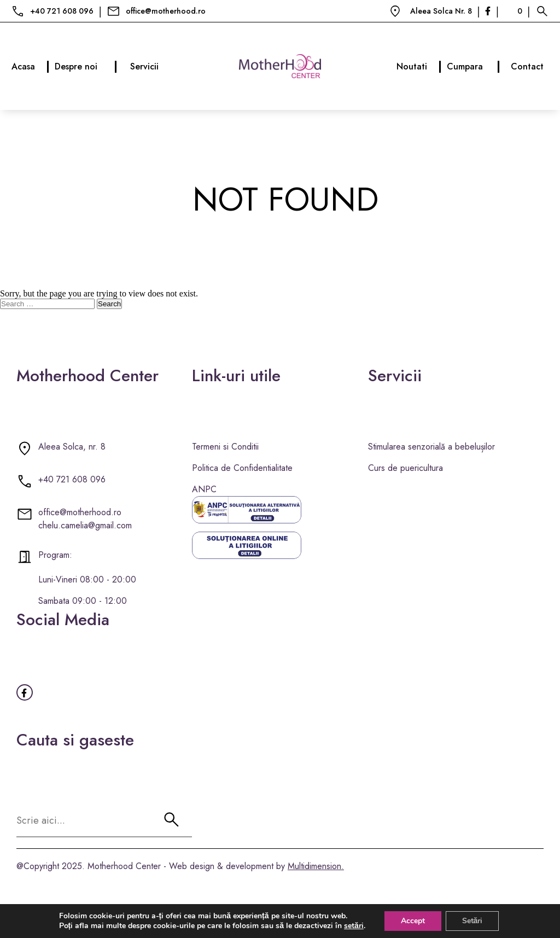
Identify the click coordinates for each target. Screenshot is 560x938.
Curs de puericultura (406, 468)
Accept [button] (413, 921)
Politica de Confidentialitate (242, 468)
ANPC (204, 489)
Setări (472, 921)
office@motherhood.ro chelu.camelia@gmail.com (85, 519)
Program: (55, 555)
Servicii (144, 66)
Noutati (419, 66)
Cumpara (473, 66)
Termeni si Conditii (225, 447)
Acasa (30, 66)
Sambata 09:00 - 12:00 (83, 601)
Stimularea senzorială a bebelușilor (431, 447)
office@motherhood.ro (166, 11)
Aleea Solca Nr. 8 (441, 11)
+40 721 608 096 (62, 11)
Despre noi (86, 66)
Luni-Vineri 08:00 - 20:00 (87, 579)
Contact (527, 66)
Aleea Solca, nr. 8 (72, 447)
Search (109, 304)
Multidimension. (316, 866)
